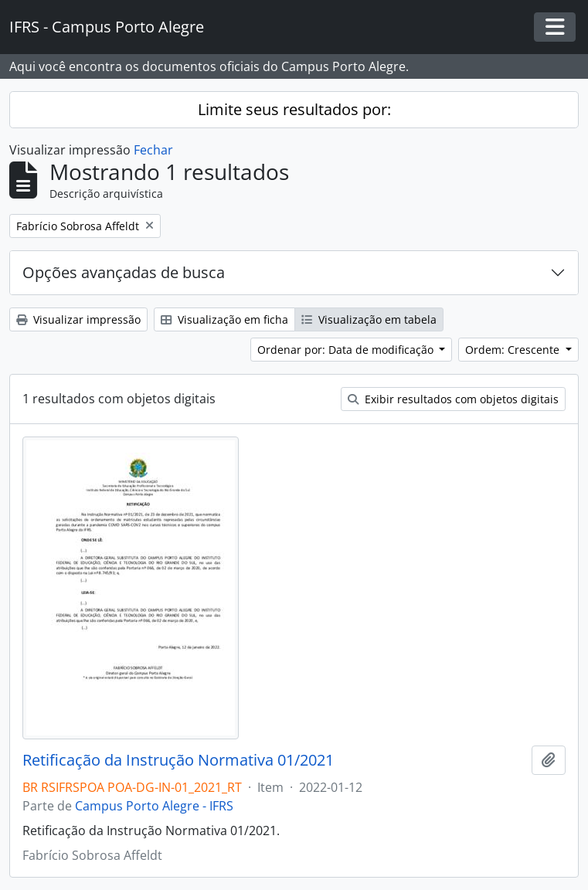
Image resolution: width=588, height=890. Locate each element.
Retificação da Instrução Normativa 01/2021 (178, 760)
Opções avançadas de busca (124, 272)
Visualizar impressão (78, 319)
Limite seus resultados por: (294, 109)
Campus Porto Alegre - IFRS (154, 806)
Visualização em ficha (224, 319)
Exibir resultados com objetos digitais (453, 399)
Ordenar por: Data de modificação (347, 350)
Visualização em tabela (369, 319)
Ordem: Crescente (514, 350)
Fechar (153, 150)
